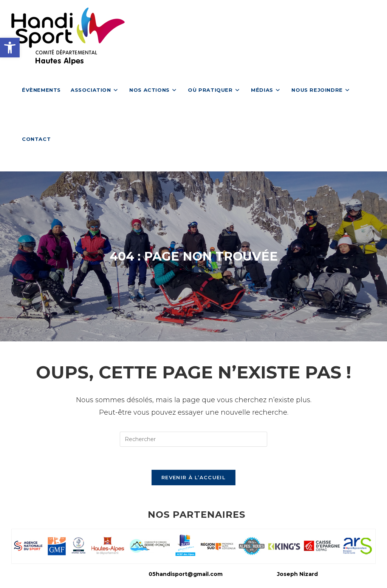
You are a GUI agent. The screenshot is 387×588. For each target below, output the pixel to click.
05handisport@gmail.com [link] (186, 574)
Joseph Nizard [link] (297, 574)
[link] (10, 48)
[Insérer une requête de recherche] (193, 439)
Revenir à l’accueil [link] (193, 477)
